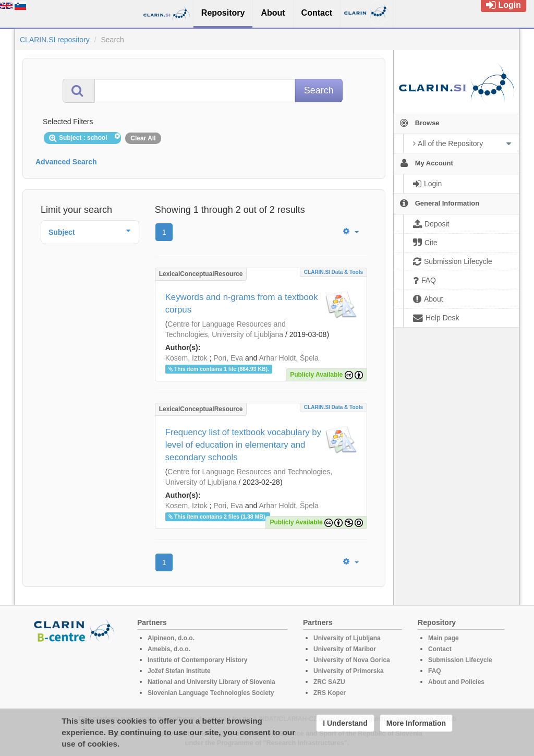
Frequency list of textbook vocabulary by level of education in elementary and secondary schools (243, 445)
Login (503, 5)
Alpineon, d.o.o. (171, 638)
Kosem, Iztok (186, 358)
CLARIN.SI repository (55, 40)
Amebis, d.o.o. (169, 649)
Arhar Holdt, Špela (288, 358)
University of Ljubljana (347, 638)
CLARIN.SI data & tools (333, 272)
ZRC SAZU (329, 682)
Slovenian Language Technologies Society (211, 693)
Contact (440, 649)
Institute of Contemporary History (197, 660)
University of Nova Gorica (352, 660)
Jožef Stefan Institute (179, 671)
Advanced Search (66, 162)
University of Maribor (345, 649)
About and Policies (456, 682)
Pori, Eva (228, 358)
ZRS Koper (330, 693)
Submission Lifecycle (460, 660)
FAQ (435, 671)
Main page (444, 638)
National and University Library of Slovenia (211, 682)
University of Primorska (349, 671)
